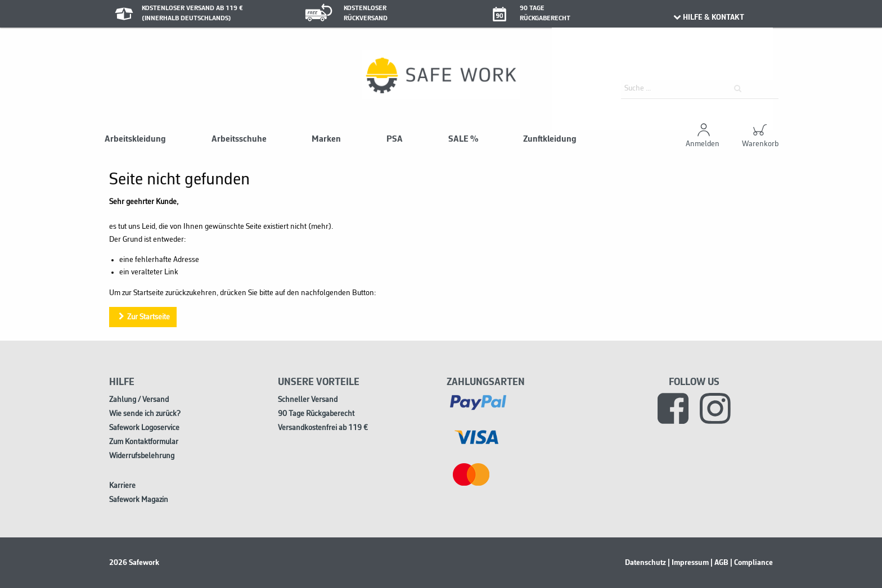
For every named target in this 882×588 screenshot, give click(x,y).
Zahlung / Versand (139, 400)
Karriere (122, 486)
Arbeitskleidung (135, 139)
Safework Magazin (139, 500)
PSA (395, 139)
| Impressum (688, 563)
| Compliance (751, 563)
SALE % (463, 139)
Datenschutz (645, 563)
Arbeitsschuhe (239, 139)
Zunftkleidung (550, 139)
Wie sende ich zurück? (145, 414)
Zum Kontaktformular (144, 442)
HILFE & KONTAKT (708, 17)
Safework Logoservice (144, 428)
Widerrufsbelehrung (142, 456)
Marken (326, 139)
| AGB (719, 563)
